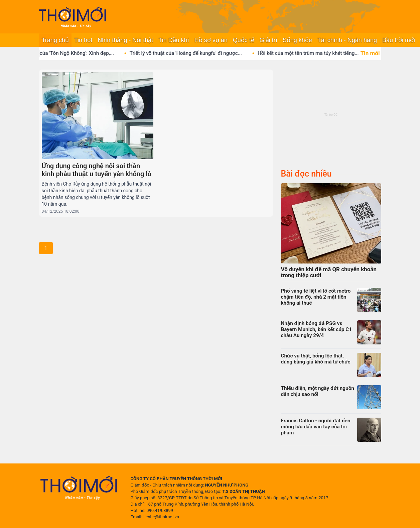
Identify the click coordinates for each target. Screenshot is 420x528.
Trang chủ (55, 40)
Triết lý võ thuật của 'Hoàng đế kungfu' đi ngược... (191, 53)
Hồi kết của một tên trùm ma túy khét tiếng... (313, 53)
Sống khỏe (297, 40)
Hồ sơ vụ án (211, 40)
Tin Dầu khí (174, 40)
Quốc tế (244, 40)
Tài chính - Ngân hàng (347, 40)
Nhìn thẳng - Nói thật (125, 40)
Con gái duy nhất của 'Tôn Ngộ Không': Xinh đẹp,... (62, 53)
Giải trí (268, 40)
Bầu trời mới (399, 40)
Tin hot (83, 40)
